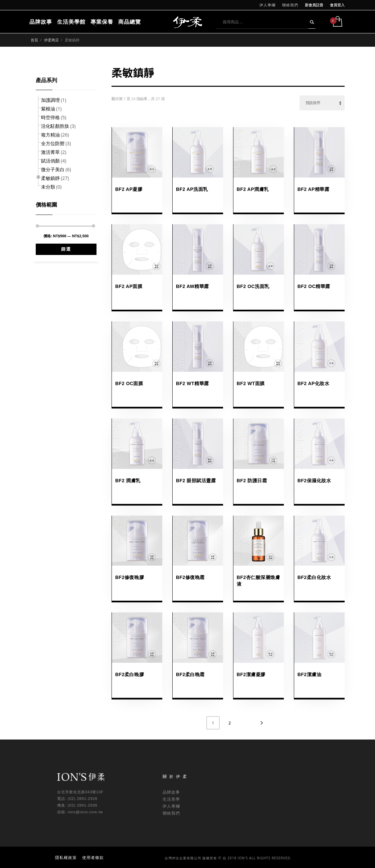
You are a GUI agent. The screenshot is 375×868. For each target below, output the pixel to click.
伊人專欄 (267, 5)
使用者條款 (93, 857)
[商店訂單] (322, 103)
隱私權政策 (66, 857)
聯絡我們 (290, 5)
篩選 (66, 249)
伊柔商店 (51, 40)
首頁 (34, 40)
